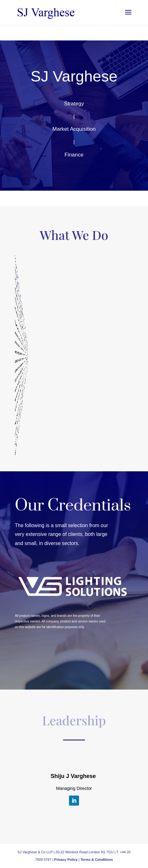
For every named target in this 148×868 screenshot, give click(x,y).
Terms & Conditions (97, 860)
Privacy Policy (66, 860)
